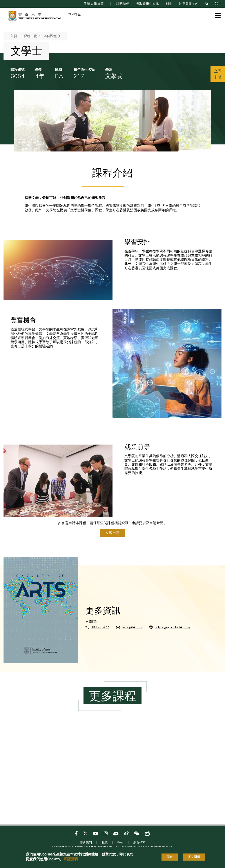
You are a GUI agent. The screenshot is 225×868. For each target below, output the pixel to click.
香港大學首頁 (83, 4)
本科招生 (74, 14)
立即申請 (112, 551)
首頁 (14, 36)
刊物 (165, 4)
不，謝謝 (194, 857)
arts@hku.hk (132, 646)
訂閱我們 (114, 4)
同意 (170, 857)
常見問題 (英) (187, 4)
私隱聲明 (71, 859)
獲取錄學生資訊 (142, 4)
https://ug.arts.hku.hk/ (172, 646)
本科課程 (50, 36)
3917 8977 (100, 646)
